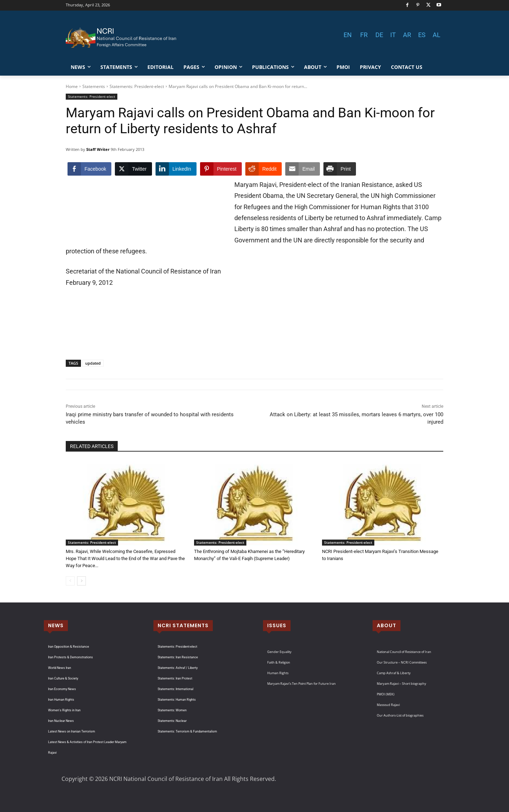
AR (407, 35)
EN (348, 35)
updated (93, 363)
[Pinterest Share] (221, 169)
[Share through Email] (303, 169)
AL (437, 35)
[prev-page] (70, 581)
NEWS (56, 625)
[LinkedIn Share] (176, 169)
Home (72, 86)
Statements (94, 86)
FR (364, 35)
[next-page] (81, 581)
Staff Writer (98, 149)
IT (393, 35)
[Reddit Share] (264, 169)
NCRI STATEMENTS (183, 625)
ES (422, 35)
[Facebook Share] (89, 169)
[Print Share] (340, 169)
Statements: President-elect (137, 86)
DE (379, 35)
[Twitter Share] (133, 169)
